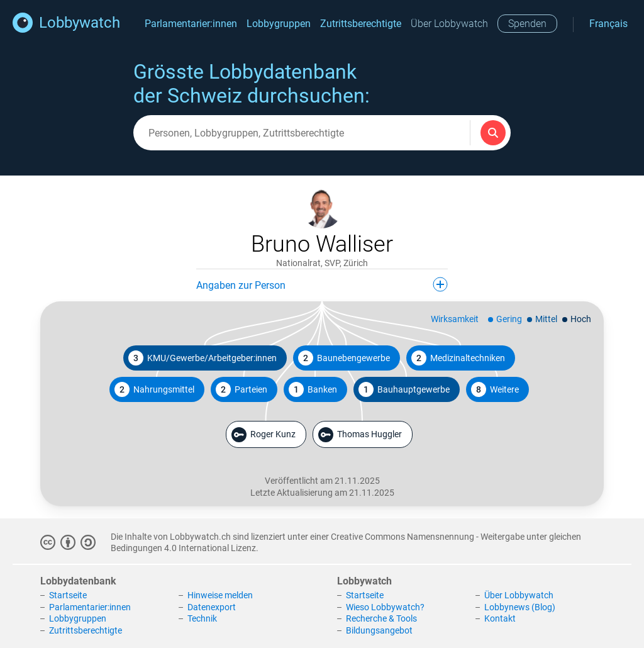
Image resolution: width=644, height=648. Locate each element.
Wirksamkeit (455, 319)
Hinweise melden (220, 595)
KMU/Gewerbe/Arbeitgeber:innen (203, 358)
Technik (202, 618)
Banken (313, 389)
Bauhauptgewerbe (404, 389)
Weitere (495, 389)
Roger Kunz (264, 435)
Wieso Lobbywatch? (385, 607)
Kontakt (500, 618)
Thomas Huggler (360, 435)
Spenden (527, 24)
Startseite (68, 595)
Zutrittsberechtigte (361, 24)
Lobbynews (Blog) (520, 607)
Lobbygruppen (279, 24)
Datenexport (212, 607)
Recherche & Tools (381, 618)
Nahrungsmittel (154, 389)
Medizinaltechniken (458, 358)
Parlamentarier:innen (191, 24)
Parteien (241, 389)
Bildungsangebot (379, 630)
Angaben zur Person (322, 284)
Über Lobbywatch (449, 24)
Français (608, 24)
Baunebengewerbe (344, 358)
